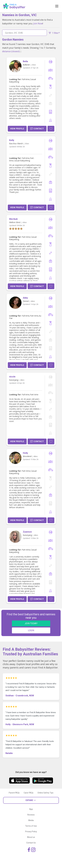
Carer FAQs (29, 793)
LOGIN (31, 630)
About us (31, 837)
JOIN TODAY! (31, 623)
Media (31, 820)
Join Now (38, 23)
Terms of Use (31, 826)
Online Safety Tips (45, 793)
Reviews (31, 815)
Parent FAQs (14, 793)
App (31, 809)
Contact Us (31, 843)
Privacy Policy (31, 832)
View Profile (17, 129)
